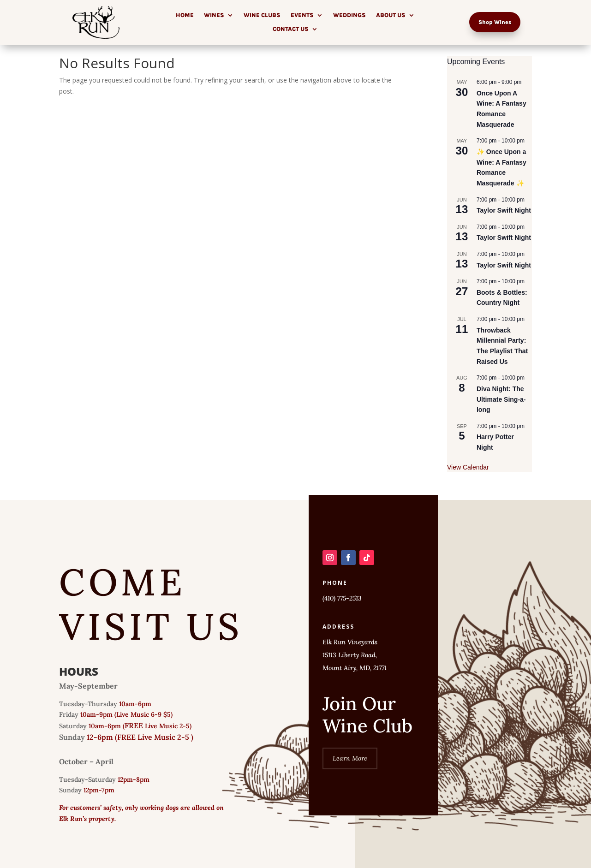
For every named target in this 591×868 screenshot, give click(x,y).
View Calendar (468, 467)
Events (302, 15)
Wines (214, 15)
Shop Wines (495, 22)
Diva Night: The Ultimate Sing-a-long (501, 399)
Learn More (350, 758)
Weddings (349, 15)
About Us (391, 15)
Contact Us (291, 29)
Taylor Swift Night (504, 210)
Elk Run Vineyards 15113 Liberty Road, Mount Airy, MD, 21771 (355, 655)
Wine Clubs (262, 15)
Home (185, 15)
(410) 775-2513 (342, 598)
